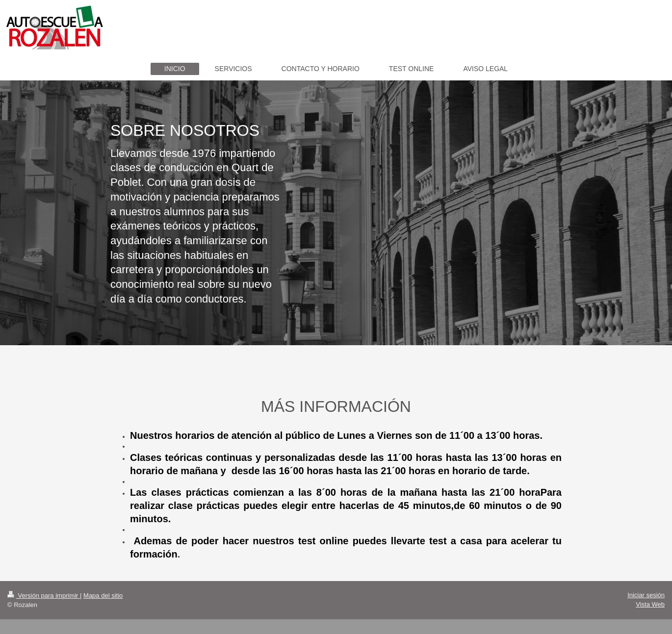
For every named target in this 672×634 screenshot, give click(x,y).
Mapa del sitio (103, 596)
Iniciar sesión (646, 595)
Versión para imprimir (44, 596)
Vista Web (650, 604)
